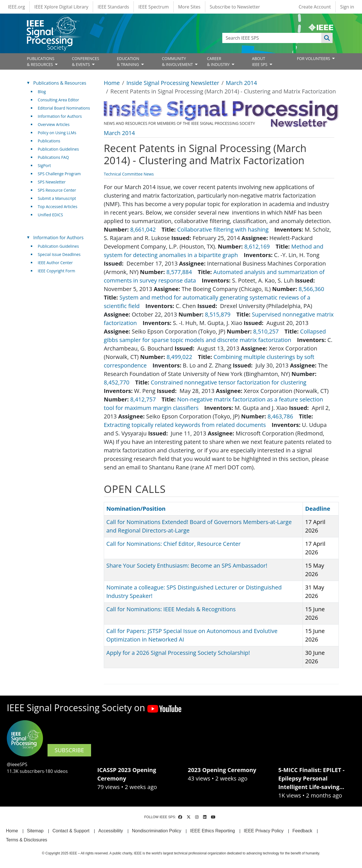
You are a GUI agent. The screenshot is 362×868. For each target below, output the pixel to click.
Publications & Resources (60, 83)
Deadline (318, 509)
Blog (42, 92)
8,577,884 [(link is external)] (181, 272)
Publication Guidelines (58, 149)
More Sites (189, 7)
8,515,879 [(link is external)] (220, 314)
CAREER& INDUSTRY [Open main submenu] (219, 61)
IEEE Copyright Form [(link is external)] (59, 271)
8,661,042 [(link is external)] (145, 229)
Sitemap (35, 831)
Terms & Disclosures (27, 840)
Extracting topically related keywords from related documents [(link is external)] (187, 425)
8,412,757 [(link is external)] (145, 399)
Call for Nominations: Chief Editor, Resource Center (174, 544)
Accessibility (111, 831)
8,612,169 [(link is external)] (259, 246)
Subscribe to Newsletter (235, 7)
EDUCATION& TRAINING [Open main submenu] (128, 61)
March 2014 (242, 83)
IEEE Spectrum (153, 7)
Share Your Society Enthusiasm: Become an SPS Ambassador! (187, 566)
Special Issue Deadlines (59, 254)
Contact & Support (71, 831)
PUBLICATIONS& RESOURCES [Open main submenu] (41, 61)
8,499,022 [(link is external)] (182, 357)
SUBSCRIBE (69, 750)
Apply (327, 38)
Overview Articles (54, 124)
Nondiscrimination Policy (156, 831)
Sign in (347, 7)
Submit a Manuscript (57, 198)
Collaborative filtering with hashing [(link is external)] (225, 229)
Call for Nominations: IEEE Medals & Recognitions (171, 609)
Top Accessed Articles (58, 207)
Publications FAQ (53, 157)
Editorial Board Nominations (64, 108)
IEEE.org (16, 7)
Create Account (315, 7)
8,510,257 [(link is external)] (268, 331)
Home (112, 83)
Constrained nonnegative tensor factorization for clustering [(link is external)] (231, 382)
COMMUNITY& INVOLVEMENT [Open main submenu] (178, 61)
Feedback (302, 831)
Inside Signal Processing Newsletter (173, 83)
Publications (49, 141)
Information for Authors (60, 116)
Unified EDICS (50, 215)
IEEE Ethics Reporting (212, 831)
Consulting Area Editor (59, 100)
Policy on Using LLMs (57, 133)
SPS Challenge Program (59, 174)
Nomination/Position (136, 509)
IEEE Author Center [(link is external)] (58, 263)
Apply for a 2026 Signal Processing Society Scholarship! (178, 653)
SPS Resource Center (57, 190)
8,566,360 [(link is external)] (314, 289)
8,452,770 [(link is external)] (119, 382)
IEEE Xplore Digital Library (61, 7)
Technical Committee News (129, 174)
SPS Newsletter (52, 182)
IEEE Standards (113, 7)
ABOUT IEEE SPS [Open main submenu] (260, 61)
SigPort (44, 165)
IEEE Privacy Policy (264, 831)
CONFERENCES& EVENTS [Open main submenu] (86, 61)
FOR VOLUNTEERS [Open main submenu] (314, 58)
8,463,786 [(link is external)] (283, 416)
